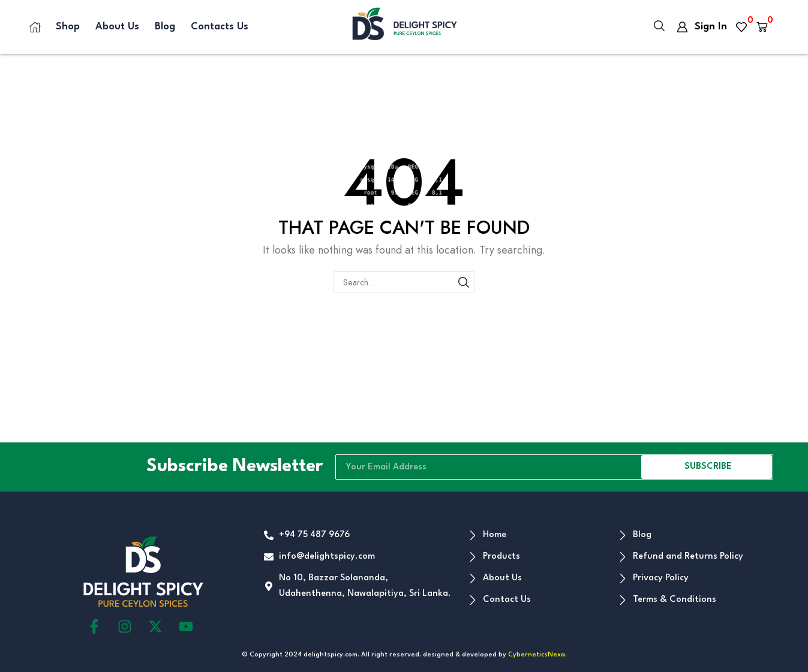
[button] (659, 27)
